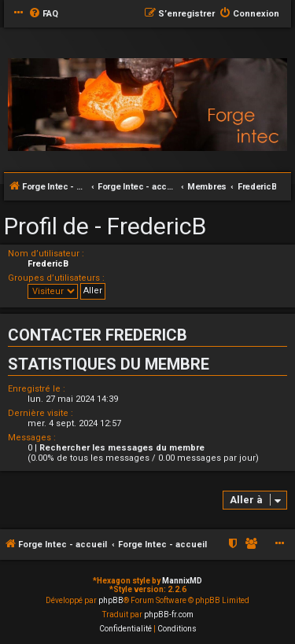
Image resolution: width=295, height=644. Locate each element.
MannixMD (182, 581)
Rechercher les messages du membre (122, 448)
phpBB (111, 600)
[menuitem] (43, 14)
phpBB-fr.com (169, 615)
